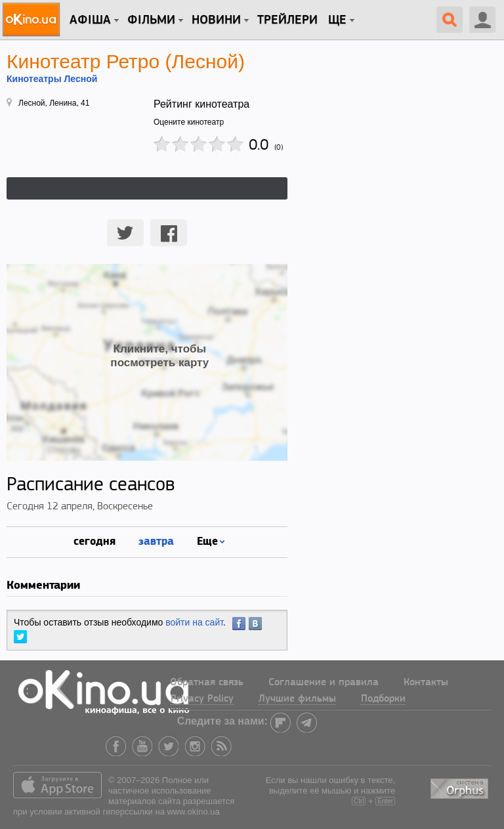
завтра (156, 541)
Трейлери (287, 20)
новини (216, 20)
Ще (337, 20)
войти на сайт (194, 622)
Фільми (151, 20)
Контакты (426, 683)
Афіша (90, 20)
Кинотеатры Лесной (52, 79)
